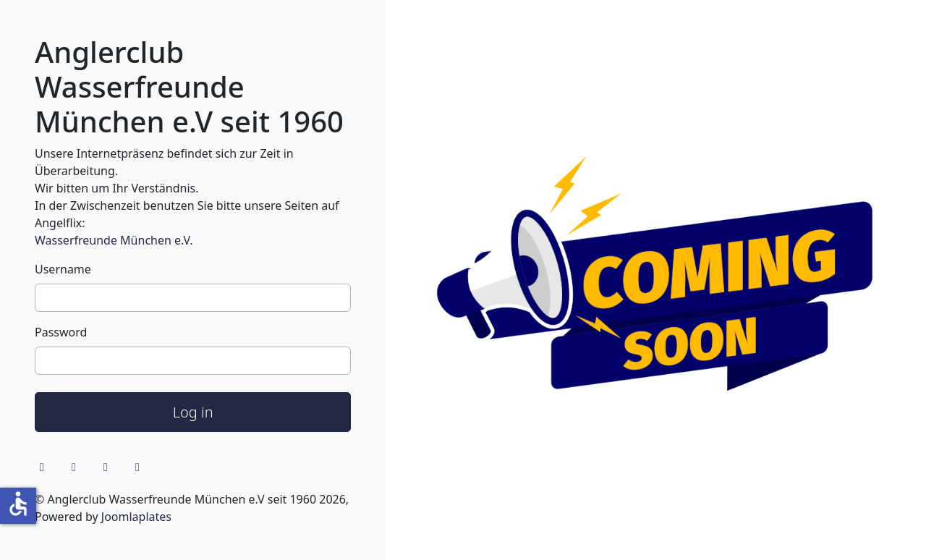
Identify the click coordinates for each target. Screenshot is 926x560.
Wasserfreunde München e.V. (114, 240)
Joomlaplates (136, 517)
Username (63, 269)
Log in (193, 412)
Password (61, 332)
